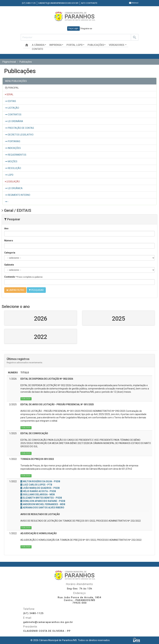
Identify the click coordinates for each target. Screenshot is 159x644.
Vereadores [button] (118, 45)
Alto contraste (89, 3)
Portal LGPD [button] (75, 45)
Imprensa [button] (56, 45)
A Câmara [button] (39, 45)
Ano (6, 228)
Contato (38, 49)
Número (9, 241)
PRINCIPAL (12, 88)
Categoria (10, 253)
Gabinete (9, 265)
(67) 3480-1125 (29, 3)
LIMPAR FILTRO (15, 290)
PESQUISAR (36, 290)
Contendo (23, 277)
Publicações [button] (97, 45)
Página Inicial (9, 62)
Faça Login (73, 28)
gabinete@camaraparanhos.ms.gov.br (58, 3)
